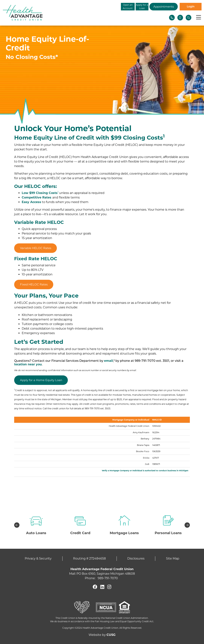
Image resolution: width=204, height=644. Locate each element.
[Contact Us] (172, 18)
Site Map (173, 558)
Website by (102, 635)
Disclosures (136, 558)
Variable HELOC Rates (36, 248)
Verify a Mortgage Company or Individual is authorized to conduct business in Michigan (145, 471)
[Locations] (180, 18)
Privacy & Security (38, 558)
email (109, 361)
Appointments (157, 7)
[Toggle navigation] (199, 18)
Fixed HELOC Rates (34, 284)
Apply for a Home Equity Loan (41, 380)
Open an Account (96, 7)
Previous (17, 525)
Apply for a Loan (127, 7)
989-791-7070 (108, 578)
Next (187, 525)
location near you (28, 364)
